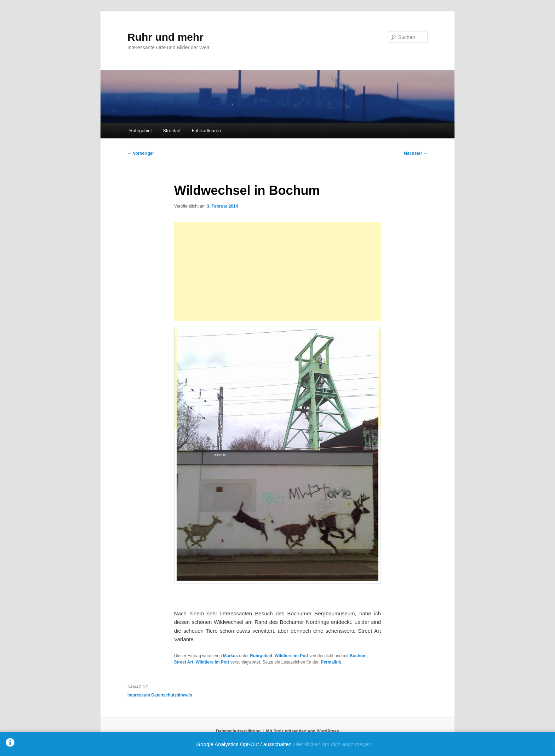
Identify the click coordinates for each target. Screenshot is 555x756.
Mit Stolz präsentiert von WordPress (303, 731)
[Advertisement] (277, 271)
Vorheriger (141, 153)
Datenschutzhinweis (171, 695)
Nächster (416, 153)
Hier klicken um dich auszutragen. (333, 744)
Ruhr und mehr (165, 37)
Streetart (172, 131)
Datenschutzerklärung (238, 731)
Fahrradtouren (206, 131)
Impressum (139, 695)
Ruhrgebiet (141, 131)
